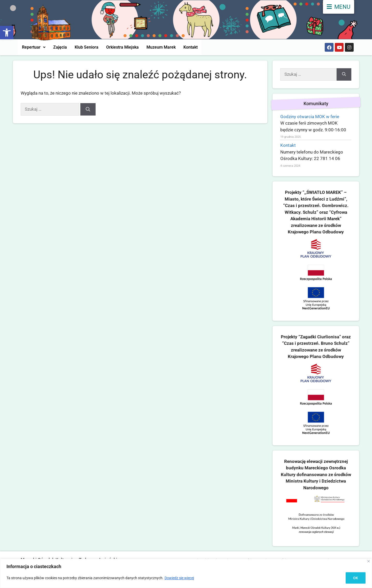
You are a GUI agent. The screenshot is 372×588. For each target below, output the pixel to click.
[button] (7, 33)
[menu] (339, 7)
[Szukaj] (88, 109)
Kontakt (191, 47)
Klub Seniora (87, 47)
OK (356, 578)
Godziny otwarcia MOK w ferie (310, 117)
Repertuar (34, 47)
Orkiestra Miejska (122, 47)
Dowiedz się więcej (179, 578)
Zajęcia (60, 47)
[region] (186, 573)
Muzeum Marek (161, 47)
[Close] (369, 561)
